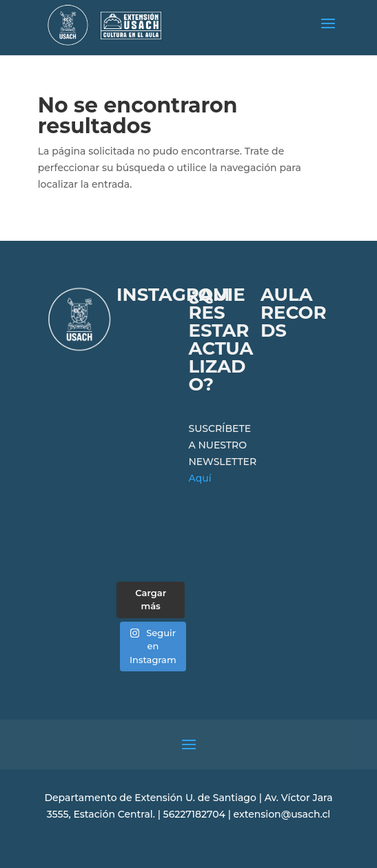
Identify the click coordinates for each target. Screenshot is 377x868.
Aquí (200, 478)
